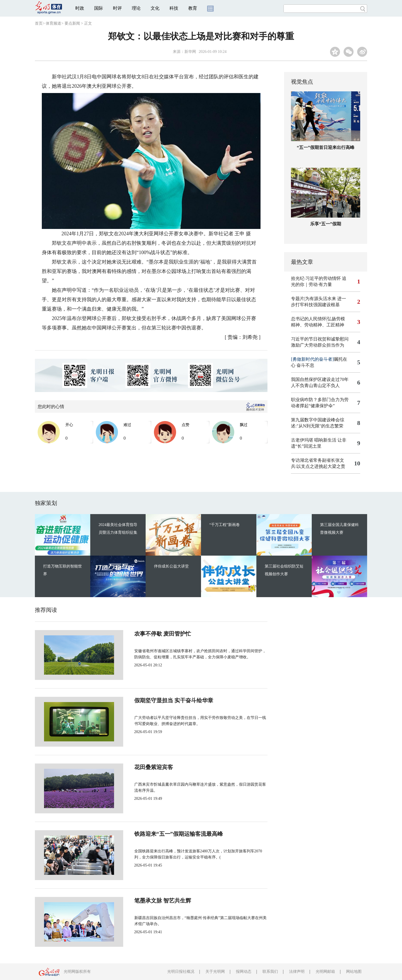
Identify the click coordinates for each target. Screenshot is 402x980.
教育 (193, 8)
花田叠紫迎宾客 (135, 767)
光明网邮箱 (325, 972)
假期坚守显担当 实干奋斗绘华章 (155, 700)
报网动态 (244, 972)
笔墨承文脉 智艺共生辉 (144, 901)
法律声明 (297, 972)
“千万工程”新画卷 (225, 525)
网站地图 (354, 972)
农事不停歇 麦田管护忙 (144, 634)
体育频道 (53, 23)
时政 (80, 8)
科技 (174, 8)
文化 (155, 8)
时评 (117, 8)
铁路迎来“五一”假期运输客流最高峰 (160, 834)
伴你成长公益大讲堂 (171, 566)
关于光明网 (215, 972)
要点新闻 (72, 23)
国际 (99, 8)
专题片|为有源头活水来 (314, 299)
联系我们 (270, 972)
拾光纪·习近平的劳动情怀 (316, 278)
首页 (39, 23)
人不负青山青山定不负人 (315, 385)
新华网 (190, 52)
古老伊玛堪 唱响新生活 (314, 440)
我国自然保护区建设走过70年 (320, 379)
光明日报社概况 (181, 972)
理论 (136, 8)
